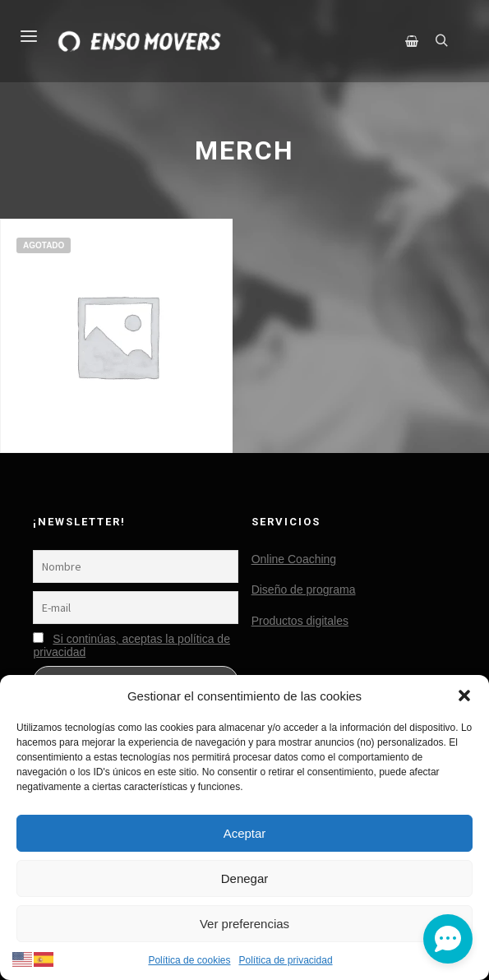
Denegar (245, 878)
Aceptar (245, 833)
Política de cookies (189, 960)
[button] (464, 696)
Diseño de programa (304, 589)
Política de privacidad (285, 960)
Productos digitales (300, 621)
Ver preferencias (244, 924)
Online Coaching (294, 559)
